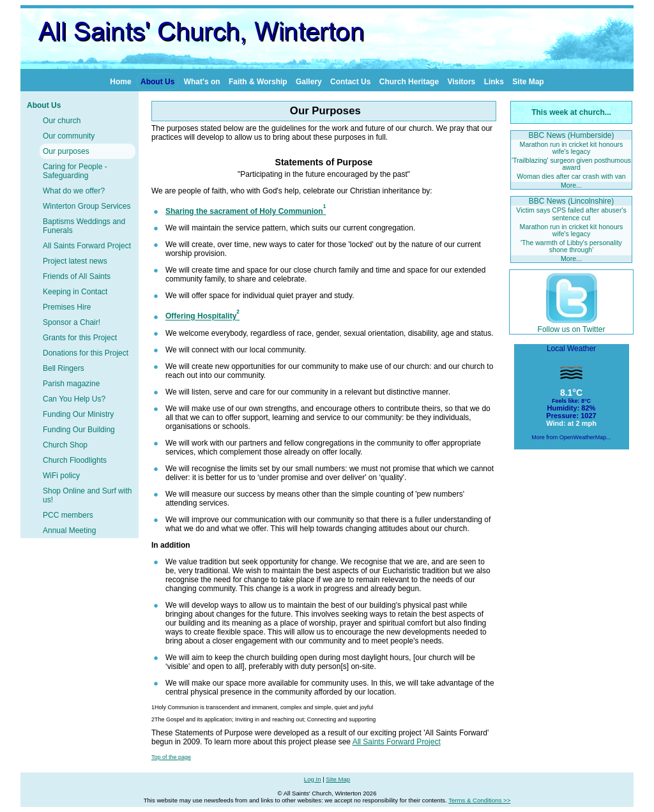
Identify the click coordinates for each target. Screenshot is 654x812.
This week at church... (571, 112)
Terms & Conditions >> (479, 800)
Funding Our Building (79, 430)
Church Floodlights (75, 460)
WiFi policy (61, 476)
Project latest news (75, 261)
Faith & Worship (258, 82)
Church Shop (65, 445)
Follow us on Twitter (572, 325)
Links (494, 82)
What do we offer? (74, 191)
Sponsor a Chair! (72, 322)
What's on (202, 82)
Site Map (528, 82)
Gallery (309, 82)
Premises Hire (67, 307)
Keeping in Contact (75, 292)
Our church (62, 121)
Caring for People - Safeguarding (75, 171)
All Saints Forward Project (87, 246)
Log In (313, 779)
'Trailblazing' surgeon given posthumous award (571, 164)
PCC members (68, 515)
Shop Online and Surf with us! (87, 495)
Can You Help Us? (74, 399)
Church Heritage (409, 82)
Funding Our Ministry (78, 414)
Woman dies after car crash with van (571, 176)
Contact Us (350, 82)
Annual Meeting (69, 530)
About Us (157, 82)
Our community (69, 136)
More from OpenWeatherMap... (571, 437)
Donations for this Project (86, 353)
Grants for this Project (80, 338)
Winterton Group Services (87, 206)
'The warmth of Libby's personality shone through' (571, 246)
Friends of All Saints (77, 276)
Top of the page (171, 757)
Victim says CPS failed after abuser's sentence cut (571, 214)
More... (571, 185)
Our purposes (66, 151)
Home (120, 82)
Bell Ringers (64, 368)
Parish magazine (71, 384)
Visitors (461, 82)
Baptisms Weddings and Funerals (84, 226)
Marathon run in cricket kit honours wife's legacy (572, 148)
